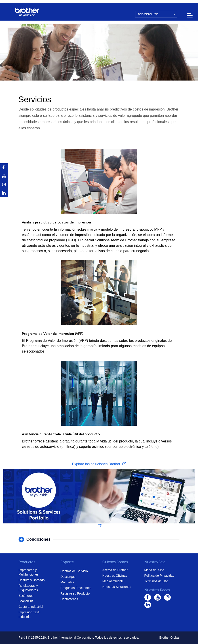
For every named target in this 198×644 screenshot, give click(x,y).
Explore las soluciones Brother (97, 464)
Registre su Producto (75, 593)
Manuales (67, 582)
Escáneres (26, 596)
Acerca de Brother (115, 570)
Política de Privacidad (159, 576)
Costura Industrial (31, 607)
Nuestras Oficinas (115, 576)
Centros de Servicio (74, 571)
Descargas (68, 577)
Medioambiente (113, 581)
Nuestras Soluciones (117, 587)
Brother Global (169, 638)
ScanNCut (26, 601)
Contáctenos (69, 599)
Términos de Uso (156, 581)
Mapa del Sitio (154, 570)
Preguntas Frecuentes (76, 588)
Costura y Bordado (32, 580)
